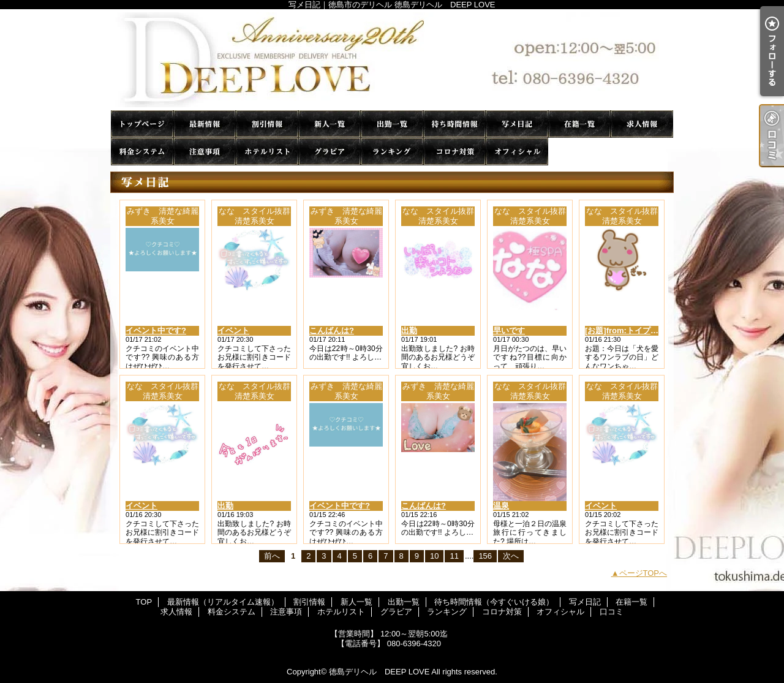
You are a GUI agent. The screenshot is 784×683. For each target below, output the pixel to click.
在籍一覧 (579, 124)
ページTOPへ (643, 573)
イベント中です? (156, 330)
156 (485, 556)
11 (454, 556)
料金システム (142, 152)
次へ (511, 556)
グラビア (330, 152)
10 (434, 556)
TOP (142, 124)
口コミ (579, 152)
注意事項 (205, 152)
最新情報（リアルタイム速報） (205, 124)
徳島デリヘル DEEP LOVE (379, 672)
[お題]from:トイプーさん (630, 330)
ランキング (392, 152)
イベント (233, 330)
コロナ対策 (454, 152)
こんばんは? (332, 330)
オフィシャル (517, 152)
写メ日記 (517, 124)
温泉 (501, 506)
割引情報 (267, 124)
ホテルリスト (267, 152)
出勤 (409, 330)
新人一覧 (330, 124)
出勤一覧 (392, 124)
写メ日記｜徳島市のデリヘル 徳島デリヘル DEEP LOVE (392, 60)
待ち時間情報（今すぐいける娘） (454, 124)
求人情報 (642, 124)
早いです (509, 330)
